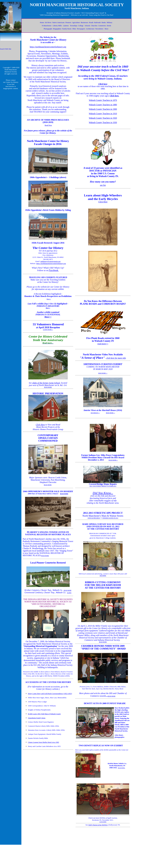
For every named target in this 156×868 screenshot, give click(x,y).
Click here (103, 84)
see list (103, 185)
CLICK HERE (103, 822)
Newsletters (99, 29)
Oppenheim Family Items (37, 718)
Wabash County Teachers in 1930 (103, 122)
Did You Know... (103, 493)
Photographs (48, 29)
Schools (87, 26)
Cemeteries (102, 26)
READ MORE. (122, 768)
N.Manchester (47, 26)
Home (42, 22)
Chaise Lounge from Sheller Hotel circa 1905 (43, 742)
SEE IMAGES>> (95, 413)
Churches (94, 26)
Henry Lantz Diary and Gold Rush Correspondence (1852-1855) (50, 694)
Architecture (90, 29)
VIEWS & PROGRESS (94, 518)
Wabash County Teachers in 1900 (103, 109)
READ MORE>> (103, 373)
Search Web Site (6, 49)
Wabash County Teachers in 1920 (103, 118)
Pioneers (68, 22)
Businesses (84, 22)
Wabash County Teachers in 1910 (103, 114)
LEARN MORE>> (48, 330)
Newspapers (81, 29)
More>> (49, 299)
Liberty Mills (57, 26)
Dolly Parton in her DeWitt (98, 825)
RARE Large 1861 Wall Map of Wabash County (44, 714)
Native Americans (58, 22)
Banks (104, 22)
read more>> (103, 344)
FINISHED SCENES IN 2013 (110, 518)
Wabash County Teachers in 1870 (103, 100)
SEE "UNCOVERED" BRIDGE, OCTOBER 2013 (103, 486)
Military (109, 22)
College (81, 26)
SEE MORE (103, 576)
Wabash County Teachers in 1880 (103, 105)
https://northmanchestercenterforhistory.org (48, 47)
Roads (91, 22)
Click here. (114, 96)
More (106, 29)
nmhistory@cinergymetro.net (50, 261)
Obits (74, 29)
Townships (74, 26)
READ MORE (48, 387)
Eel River (48, 22)
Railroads (97, 22)
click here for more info (116, 358)
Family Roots (67, 29)
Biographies (57, 29)
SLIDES (69, 593)
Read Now (48, 125)
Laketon (66, 26)
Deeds (109, 26)
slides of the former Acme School (46, 383)
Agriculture (76, 22)
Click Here (40, 425)
